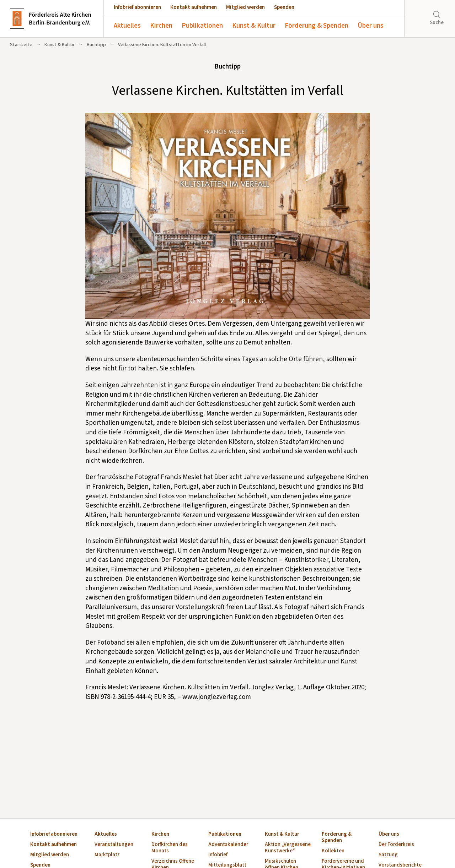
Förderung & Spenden (317, 26)
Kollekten (333, 851)
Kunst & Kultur (254, 26)
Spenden (284, 7)
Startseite (21, 45)
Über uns (371, 26)
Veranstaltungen (114, 845)
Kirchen (161, 26)
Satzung (388, 855)
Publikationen (202, 26)
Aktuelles (127, 26)
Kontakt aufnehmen (194, 7)
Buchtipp (96, 45)
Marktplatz (107, 855)
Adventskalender (228, 845)
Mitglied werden (245, 7)
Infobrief (218, 855)
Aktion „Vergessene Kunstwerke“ (288, 848)
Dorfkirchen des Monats (170, 848)
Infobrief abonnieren (137, 7)
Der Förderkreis (396, 845)
